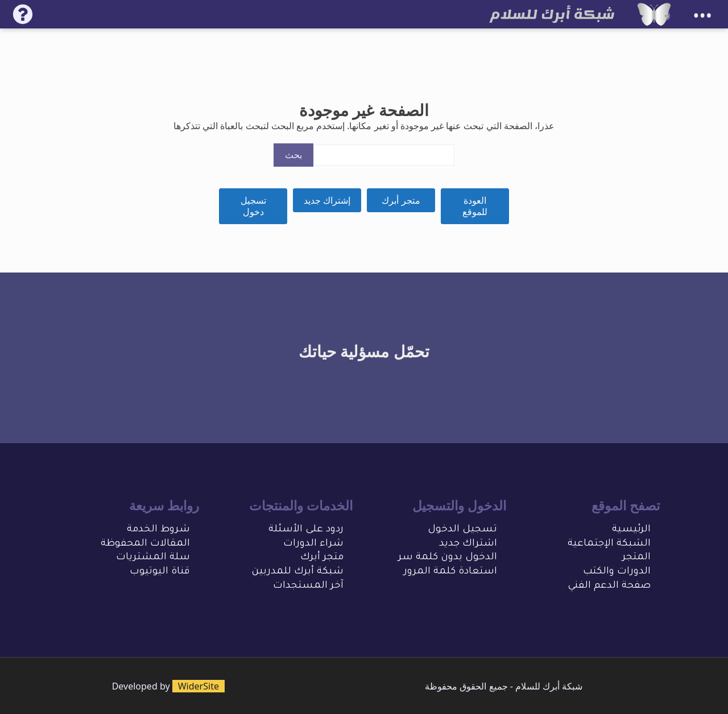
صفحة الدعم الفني (609, 586)
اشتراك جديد (468, 544)
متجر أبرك (401, 200)
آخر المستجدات (308, 586)
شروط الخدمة (158, 530)
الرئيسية (631, 530)
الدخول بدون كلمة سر (448, 558)
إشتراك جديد (327, 200)
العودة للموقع (475, 206)
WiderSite (198, 686)
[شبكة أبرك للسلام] (654, 14)
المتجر (636, 558)
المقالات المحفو (152, 544)
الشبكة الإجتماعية (609, 544)
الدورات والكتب (617, 572)
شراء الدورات (313, 544)
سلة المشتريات (153, 558)
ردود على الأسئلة (306, 530)
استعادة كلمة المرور (450, 572)
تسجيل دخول (253, 206)
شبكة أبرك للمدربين (297, 572)
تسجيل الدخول (462, 530)
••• (702, 16)
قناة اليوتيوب (160, 572)
